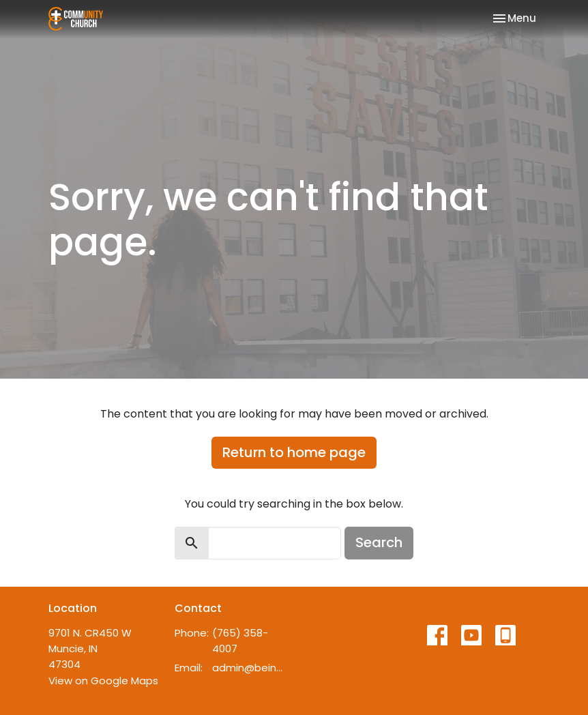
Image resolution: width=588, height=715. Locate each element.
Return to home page (294, 452)
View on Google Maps (103, 681)
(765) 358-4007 (240, 641)
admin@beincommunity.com (250, 668)
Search (379, 542)
